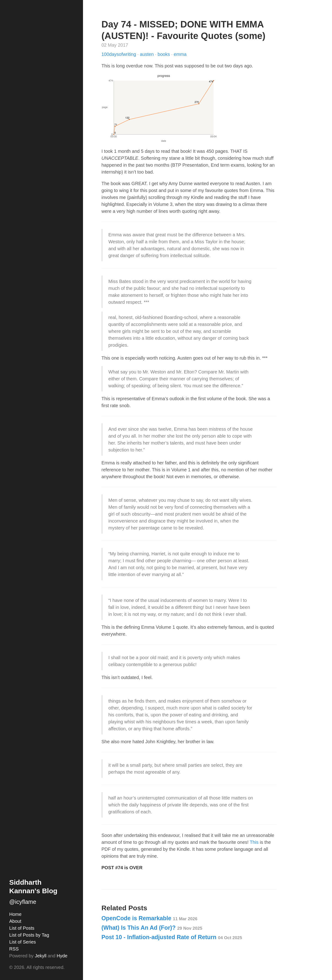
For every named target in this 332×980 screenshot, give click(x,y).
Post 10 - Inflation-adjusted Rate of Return (172, 937)
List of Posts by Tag (29, 935)
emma (180, 54)
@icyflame (23, 902)
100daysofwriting (119, 54)
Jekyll (41, 956)
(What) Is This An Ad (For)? (152, 928)
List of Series (23, 942)
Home (15, 914)
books (165, 54)
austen (148, 54)
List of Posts (22, 928)
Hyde (62, 956)
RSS (14, 949)
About (15, 921)
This (254, 842)
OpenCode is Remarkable (149, 918)
